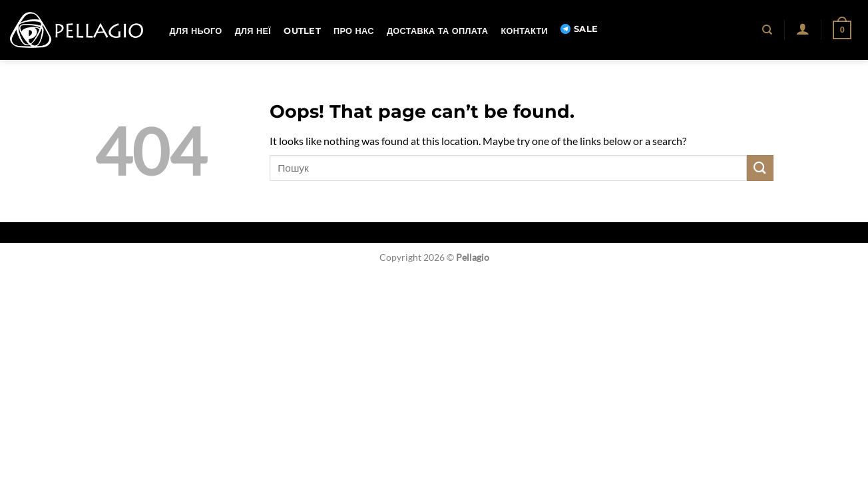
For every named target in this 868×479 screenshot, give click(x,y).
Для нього (196, 31)
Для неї (253, 31)
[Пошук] (768, 30)
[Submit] (760, 168)
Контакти (524, 31)
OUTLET (302, 31)
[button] (802, 29)
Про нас (354, 31)
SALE (579, 29)
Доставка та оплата (437, 31)
